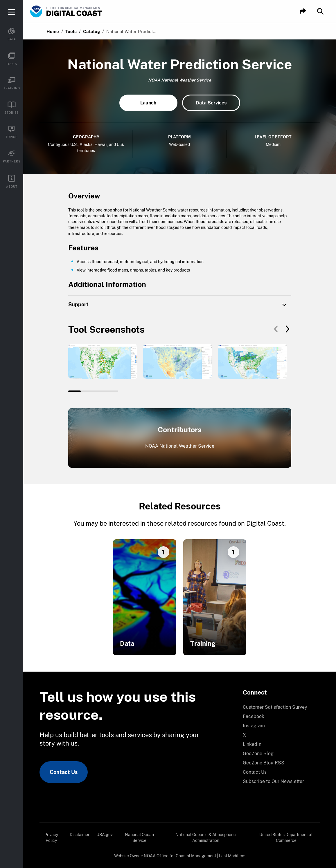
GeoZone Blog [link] (258, 754)
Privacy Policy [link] (51, 838)
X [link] (244, 735)
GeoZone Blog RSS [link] (264, 763)
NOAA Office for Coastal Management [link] (180, 856)
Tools (71, 31)
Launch (148, 103)
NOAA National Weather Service (180, 446)
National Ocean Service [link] (139, 838)
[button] (303, 11)
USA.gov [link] (105, 835)
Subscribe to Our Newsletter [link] (273, 781)
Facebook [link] (254, 716)
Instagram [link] (254, 726)
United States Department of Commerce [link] (286, 838)
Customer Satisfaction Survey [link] (275, 707)
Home (53, 31)
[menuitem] (278, 707)
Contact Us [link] (64, 772)
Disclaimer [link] (80, 835)
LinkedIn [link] (252, 744)
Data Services (211, 103)
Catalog (91, 31)
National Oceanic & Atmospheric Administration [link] (206, 838)
